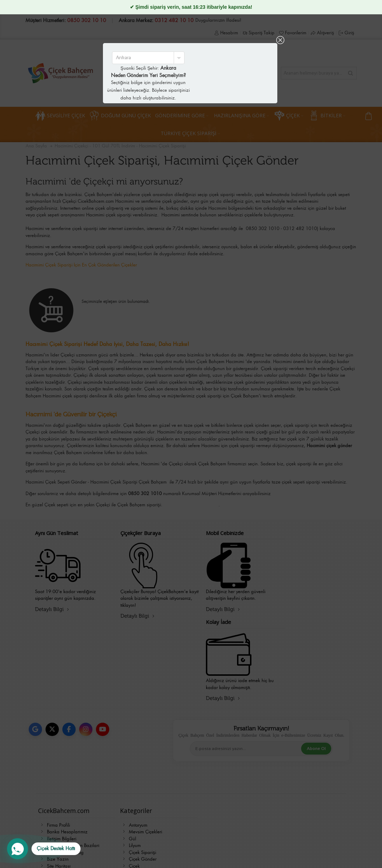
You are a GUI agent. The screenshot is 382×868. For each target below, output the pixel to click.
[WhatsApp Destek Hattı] (44, 849)
